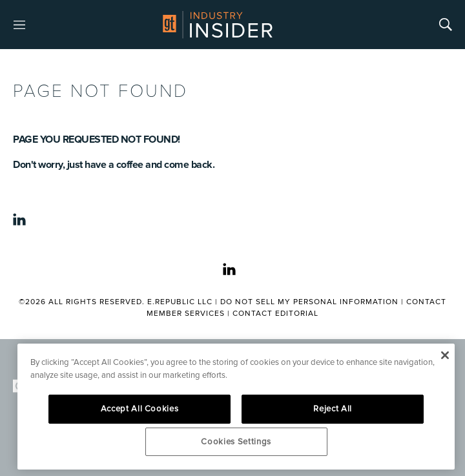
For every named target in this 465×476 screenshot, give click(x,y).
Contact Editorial (275, 314)
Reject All (333, 409)
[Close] (445, 355)
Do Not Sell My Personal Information (309, 302)
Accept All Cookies (140, 409)
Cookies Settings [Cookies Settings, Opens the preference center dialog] (236, 442)
